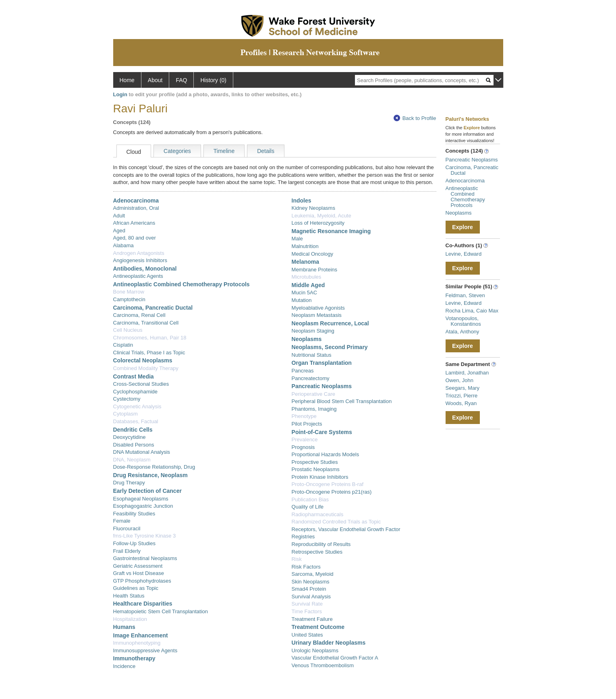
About (155, 80)
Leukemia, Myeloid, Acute (321, 216)
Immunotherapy (134, 658)
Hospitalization (130, 619)
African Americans (134, 223)
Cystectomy (127, 399)
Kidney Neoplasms (313, 208)
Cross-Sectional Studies (141, 384)
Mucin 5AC (305, 293)
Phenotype (304, 416)
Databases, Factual (136, 421)
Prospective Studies (315, 462)
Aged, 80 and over (135, 238)
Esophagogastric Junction (143, 506)
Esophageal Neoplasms (141, 499)
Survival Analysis (311, 597)
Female (122, 521)
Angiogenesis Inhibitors (140, 260)
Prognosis (303, 447)
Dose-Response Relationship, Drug (154, 467)
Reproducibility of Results (321, 544)
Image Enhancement (141, 635)
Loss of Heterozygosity (318, 223)
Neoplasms (307, 339)
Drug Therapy (129, 483)
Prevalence (305, 439)
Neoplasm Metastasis (317, 315)
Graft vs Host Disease (139, 573)
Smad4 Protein (309, 589)
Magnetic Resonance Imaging (331, 231)
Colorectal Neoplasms (143, 360)
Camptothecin (129, 299)
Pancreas (303, 371)
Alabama (123, 245)
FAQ (181, 80)
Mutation (302, 300)
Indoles (302, 201)
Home (127, 80)
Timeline (224, 151)
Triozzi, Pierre (462, 396)
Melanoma (305, 262)
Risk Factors (306, 567)
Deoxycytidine (130, 437)
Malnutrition (305, 246)
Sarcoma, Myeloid (313, 574)
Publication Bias (310, 499)
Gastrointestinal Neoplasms (145, 558)
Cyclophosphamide (136, 392)
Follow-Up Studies (135, 543)
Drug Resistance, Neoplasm (150, 475)
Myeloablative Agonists (318, 308)
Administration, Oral (136, 208)
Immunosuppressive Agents (145, 650)
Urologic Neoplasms (315, 650)
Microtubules (307, 277)
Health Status (129, 596)
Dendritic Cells (133, 430)
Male (297, 239)
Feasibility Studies (134, 514)
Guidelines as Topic (136, 588)
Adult (119, 216)
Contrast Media (134, 376)
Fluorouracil (127, 528)
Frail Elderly (127, 551)
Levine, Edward (464, 254)
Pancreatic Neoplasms (322, 386)
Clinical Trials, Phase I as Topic (149, 353)
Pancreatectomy (311, 378)
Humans (124, 627)
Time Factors (307, 611)
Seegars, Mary (463, 388)
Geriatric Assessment (138, 566)
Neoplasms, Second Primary (330, 347)
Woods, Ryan (461, 403)
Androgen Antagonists (139, 253)
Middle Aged (308, 285)
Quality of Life (308, 507)
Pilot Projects (307, 424)
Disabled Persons (134, 445)
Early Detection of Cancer (147, 491)
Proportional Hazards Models (326, 454)
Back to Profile (415, 118)
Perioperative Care (313, 394)
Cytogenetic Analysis (137, 406)
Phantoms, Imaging (314, 409)
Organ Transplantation (322, 363)
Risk (297, 559)
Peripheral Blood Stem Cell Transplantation (342, 401)
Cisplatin (123, 345)
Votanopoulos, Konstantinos (463, 321)
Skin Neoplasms (311, 582)
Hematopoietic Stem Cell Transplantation (161, 611)
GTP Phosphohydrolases (142, 581)
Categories (177, 151)
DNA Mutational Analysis (142, 452)
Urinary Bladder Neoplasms (329, 643)
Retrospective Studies (317, 552)
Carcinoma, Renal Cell (139, 315)
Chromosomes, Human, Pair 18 (150, 338)
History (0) (213, 80)
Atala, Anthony (463, 332)
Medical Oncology (312, 254)
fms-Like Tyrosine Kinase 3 (145, 536)
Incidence (124, 666)
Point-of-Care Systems (322, 432)
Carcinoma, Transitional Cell (146, 323)
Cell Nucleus (128, 330)
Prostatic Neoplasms (316, 469)
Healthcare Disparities (143, 604)
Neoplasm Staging (313, 331)
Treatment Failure (312, 619)
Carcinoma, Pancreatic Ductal (153, 308)
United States (307, 635)
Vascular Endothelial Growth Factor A (335, 658)
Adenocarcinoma (136, 201)
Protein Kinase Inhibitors (320, 477)
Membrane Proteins (314, 270)
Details (266, 151)
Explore (462, 227)
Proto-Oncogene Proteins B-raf (328, 484)
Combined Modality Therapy (146, 368)
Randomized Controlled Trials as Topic (336, 522)
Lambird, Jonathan (467, 373)
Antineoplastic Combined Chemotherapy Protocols (181, 284)
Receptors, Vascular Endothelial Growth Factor (346, 529)
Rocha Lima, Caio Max (472, 311)
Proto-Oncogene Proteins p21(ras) (332, 492)
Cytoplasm (125, 414)
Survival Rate (307, 604)
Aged (119, 231)
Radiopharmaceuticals (318, 514)
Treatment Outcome (318, 627)
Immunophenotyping (137, 643)
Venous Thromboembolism (323, 665)
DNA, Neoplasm (132, 460)
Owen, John (459, 380)
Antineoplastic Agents (138, 276)
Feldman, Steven (465, 295)
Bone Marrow (129, 292)
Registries (303, 537)
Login (120, 94)
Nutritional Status (312, 355)
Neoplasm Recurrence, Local (330, 323)
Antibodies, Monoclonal (145, 269)
